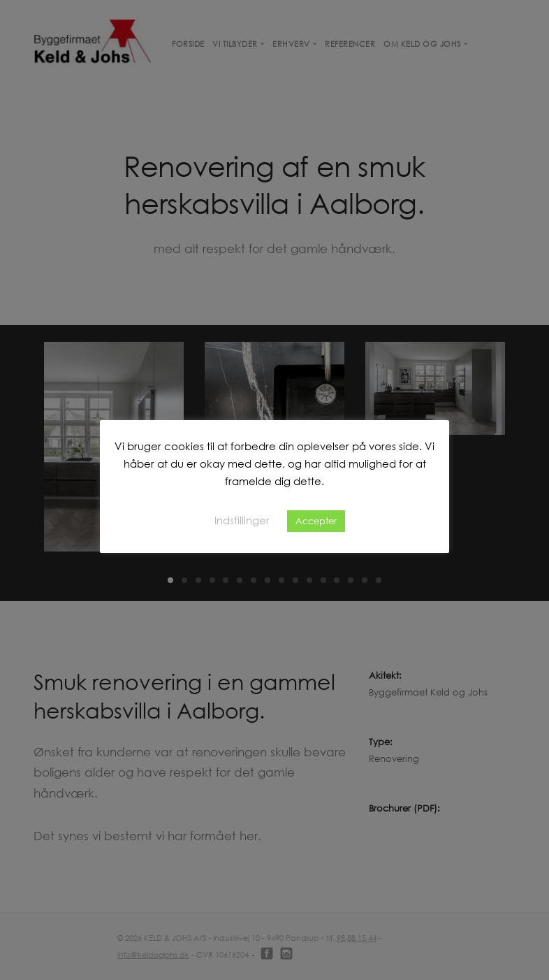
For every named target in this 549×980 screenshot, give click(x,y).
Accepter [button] (316, 521)
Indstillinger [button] (242, 520)
